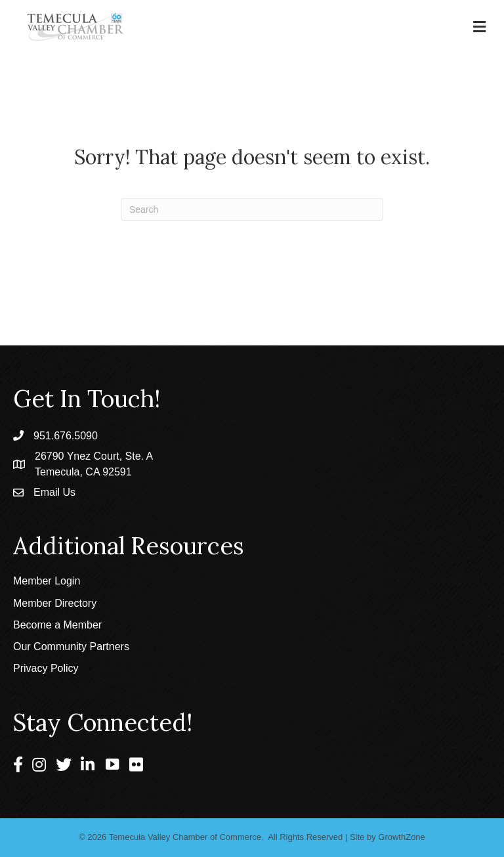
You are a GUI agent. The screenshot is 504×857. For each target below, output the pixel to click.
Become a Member (57, 625)
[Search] (252, 209)
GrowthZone (402, 837)
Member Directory (55, 603)
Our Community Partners (71, 647)
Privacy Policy (46, 668)
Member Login (47, 581)
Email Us (54, 492)
